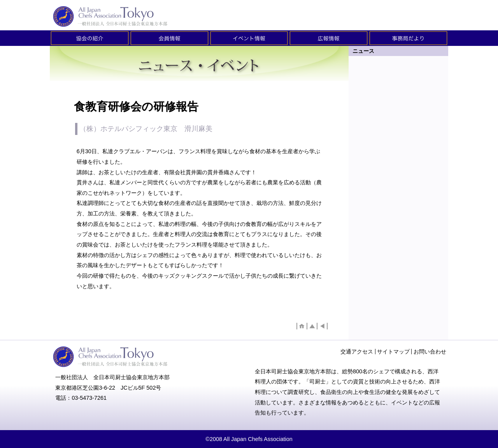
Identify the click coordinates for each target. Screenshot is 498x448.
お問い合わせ (430, 352)
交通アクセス (357, 352)
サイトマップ (393, 352)
